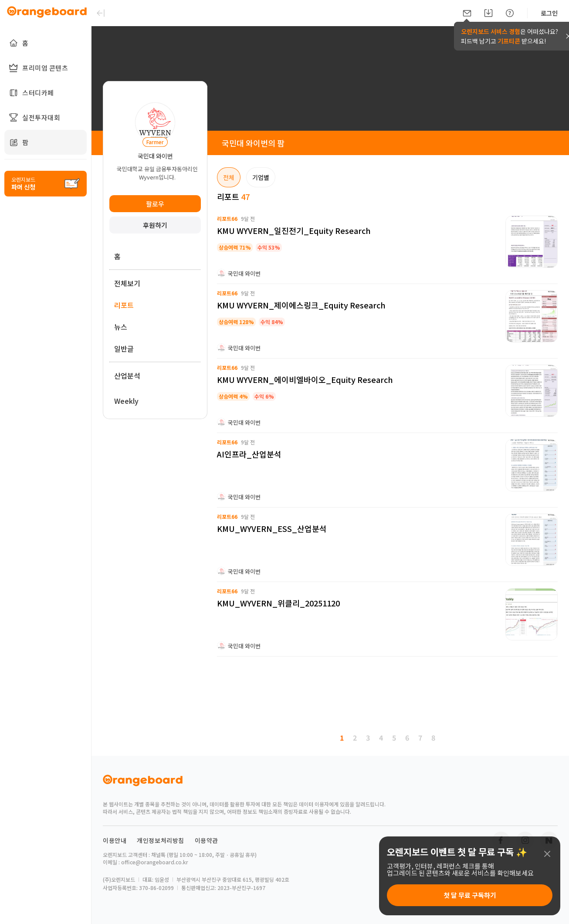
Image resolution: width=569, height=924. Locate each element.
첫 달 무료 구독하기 (470, 895)
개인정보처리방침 (161, 840)
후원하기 (155, 225)
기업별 (261, 177)
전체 (229, 177)
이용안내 (115, 840)
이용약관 (207, 840)
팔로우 (155, 204)
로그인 (549, 13)
